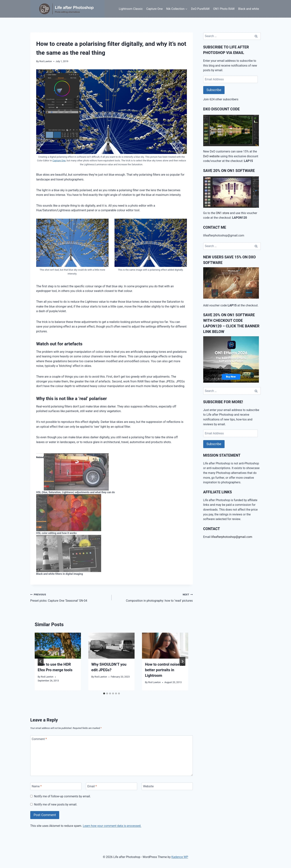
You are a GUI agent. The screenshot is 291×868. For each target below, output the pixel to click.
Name (37, 786)
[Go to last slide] (41, 661)
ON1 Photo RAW (224, 9)
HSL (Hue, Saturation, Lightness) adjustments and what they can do (76, 492)
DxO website (211, 156)
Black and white (249, 9)
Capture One (154, 9)
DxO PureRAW (200, 9)
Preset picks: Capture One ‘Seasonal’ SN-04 (69, 597)
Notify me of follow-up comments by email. (62, 796)
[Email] (112, 786)
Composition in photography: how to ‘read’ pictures (154, 597)
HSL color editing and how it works (56, 533)
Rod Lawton (46, 61)
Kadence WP (180, 857)
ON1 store (223, 213)
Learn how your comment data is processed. (112, 826)
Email (92, 786)
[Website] (167, 786)
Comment (39, 739)
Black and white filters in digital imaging (60, 574)
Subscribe (214, 90)
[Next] (182, 661)
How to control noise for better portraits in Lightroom (165, 670)
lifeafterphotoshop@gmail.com (232, 537)
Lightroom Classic (131, 9)
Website (148, 786)
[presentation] (58, 646)
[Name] (56, 786)
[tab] (104, 693)
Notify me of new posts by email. (56, 804)
